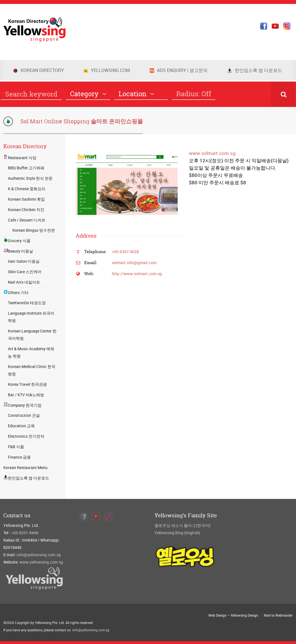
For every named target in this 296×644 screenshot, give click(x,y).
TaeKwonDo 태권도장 (27, 303)
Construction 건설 (24, 415)
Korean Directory (39, 70)
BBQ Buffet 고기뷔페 (26, 168)
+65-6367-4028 (125, 252)
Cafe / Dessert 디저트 (27, 220)
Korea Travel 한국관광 (27, 384)
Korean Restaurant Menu (25, 467)
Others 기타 (16, 293)
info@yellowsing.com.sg (39, 555)
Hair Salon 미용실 (24, 261)
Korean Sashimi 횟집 (26, 199)
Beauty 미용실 (18, 251)
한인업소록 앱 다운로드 (255, 70)
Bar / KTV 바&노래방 (26, 395)
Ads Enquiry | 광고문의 (179, 70)
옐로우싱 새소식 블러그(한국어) (182, 525)
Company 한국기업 (22, 405)
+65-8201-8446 (25, 533)
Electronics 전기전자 (26, 436)
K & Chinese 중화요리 (27, 189)
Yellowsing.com (107, 70)
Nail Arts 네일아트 (24, 282)
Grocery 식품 (17, 241)
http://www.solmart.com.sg (137, 274)
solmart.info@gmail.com (134, 263)
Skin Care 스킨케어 (25, 272)
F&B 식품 (16, 447)
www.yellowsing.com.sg (41, 562)
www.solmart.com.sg (212, 153)
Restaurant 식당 (20, 158)
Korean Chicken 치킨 (26, 210)
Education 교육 (21, 426)
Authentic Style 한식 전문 (30, 178)
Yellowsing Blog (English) (177, 533)
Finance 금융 (19, 457)
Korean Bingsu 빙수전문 (34, 230)
